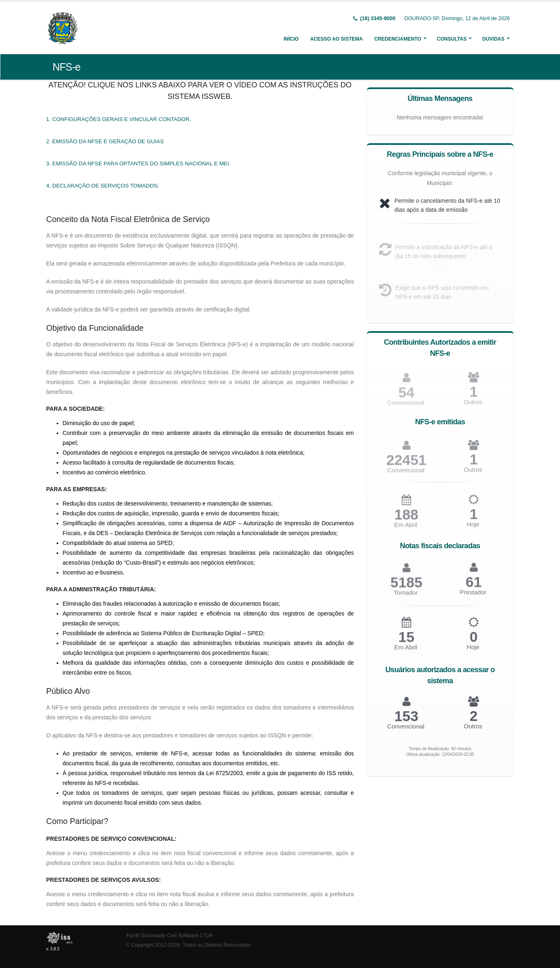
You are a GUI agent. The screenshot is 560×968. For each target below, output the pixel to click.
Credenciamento (398, 39)
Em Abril (406, 528)
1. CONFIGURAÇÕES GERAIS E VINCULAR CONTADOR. (119, 119)
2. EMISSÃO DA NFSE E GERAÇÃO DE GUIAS (105, 141)
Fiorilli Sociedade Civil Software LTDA (170, 936)
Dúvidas (493, 39)
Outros (473, 405)
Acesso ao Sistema (336, 39)
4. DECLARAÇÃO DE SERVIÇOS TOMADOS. (103, 186)
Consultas (452, 39)
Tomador (406, 596)
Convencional (406, 473)
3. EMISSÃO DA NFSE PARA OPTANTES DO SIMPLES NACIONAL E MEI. (138, 164)
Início (291, 39)
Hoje (473, 528)
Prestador (473, 596)
